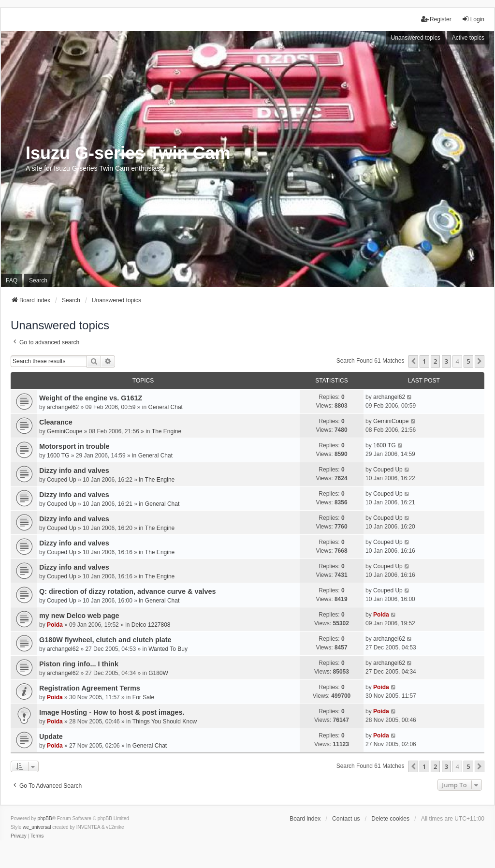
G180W (158, 673)
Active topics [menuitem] (468, 38)
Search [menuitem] (38, 280)
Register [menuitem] (436, 19)
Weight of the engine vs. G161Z (91, 398)
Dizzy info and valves (74, 471)
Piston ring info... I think (79, 664)
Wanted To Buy (168, 649)
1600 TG (58, 456)
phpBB (45, 818)
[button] (413, 361)
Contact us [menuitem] (346, 819)
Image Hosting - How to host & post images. (112, 712)
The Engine (167, 431)
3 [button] (446, 361)
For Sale (143, 697)
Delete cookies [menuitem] (390, 819)
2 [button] (435, 361)
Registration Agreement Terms (90, 688)
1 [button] (424, 361)
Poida (55, 625)
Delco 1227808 (151, 625)
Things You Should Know (165, 721)
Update (51, 736)
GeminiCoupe (65, 431)
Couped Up (62, 480)
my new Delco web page (79, 616)
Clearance (56, 422)
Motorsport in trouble (74, 446)
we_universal (37, 827)
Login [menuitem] (473, 19)
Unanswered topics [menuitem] (416, 38)
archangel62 (63, 407)
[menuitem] (19, 836)
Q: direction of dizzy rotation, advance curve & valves (127, 591)
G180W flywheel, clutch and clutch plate (105, 640)
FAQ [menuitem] (12, 280)
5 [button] (468, 361)
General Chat (166, 407)
